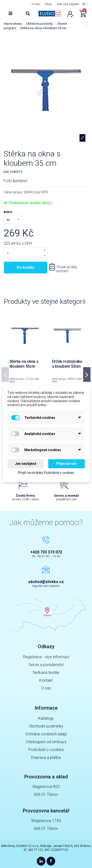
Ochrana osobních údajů (46, 734)
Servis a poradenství (46, 665)
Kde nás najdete (68, 4)
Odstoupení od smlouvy (46, 742)
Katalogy (46, 718)
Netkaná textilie (46, 673)
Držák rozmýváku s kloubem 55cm (67, 364)
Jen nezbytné (26, 464)
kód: (7, 172)
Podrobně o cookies (46, 750)
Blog (48, 4)
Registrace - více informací (46, 657)
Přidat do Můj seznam (66, 269)
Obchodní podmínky (46, 726)
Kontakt (46, 680)
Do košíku (26, 267)
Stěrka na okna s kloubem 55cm (24, 364)
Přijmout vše (66, 464)
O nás (36, 4)
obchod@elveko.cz (46, 582)
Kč (85, 4)
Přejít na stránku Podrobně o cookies (46, 473)
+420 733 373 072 (46, 552)
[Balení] (13, 220)
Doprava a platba (46, 757)
